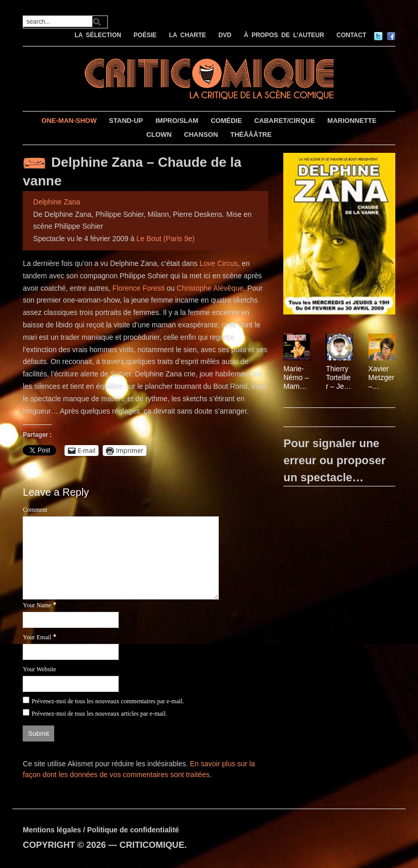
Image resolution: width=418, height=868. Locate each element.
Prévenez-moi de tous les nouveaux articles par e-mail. (99, 714)
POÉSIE (145, 35)
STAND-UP (126, 121)
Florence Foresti (139, 288)
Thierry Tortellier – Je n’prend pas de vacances (339, 377)
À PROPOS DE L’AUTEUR (284, 35)
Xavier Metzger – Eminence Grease (382, 377)
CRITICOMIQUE (152, 845)
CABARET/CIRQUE (285, 121)
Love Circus (219, 263)
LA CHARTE (187, 35)
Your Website (39, 669)
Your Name (37, 605)
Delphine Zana (57, 202)
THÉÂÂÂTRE (251, 135)
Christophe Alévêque (210, 288)
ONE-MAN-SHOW (69, 121)
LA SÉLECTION (98, 35)
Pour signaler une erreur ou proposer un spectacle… (334, 460)
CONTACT (351, 35)
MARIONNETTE (352, 121)
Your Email (37, 637)
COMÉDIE (226, 121)
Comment (35, 510)
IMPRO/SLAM (177, 121)
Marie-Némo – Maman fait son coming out (296, 377)
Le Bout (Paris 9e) (165, 239)
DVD (225, 35)
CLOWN (159, 135)
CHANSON (201, 135)
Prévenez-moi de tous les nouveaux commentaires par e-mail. (108, 701)
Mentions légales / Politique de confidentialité (101, 830)
